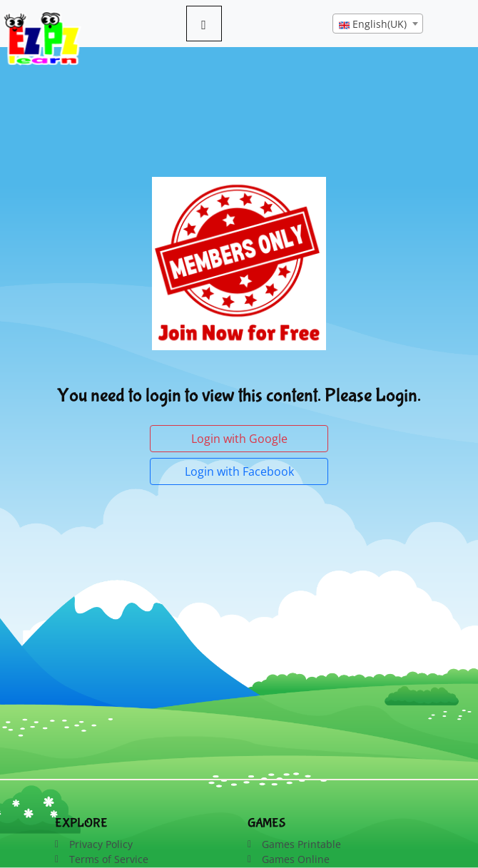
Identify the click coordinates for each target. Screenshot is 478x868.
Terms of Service (109, 859)
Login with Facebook (239, 471)
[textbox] (378, 24)
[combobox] (378, 24)
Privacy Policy (101, 844)
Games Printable (301, 844)
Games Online (296, 859)
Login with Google (239, 439)
